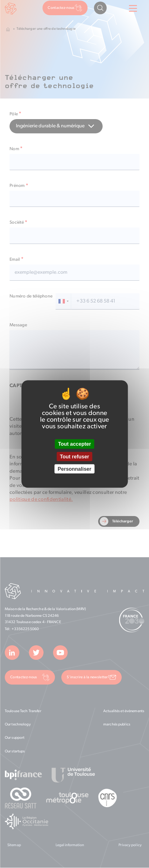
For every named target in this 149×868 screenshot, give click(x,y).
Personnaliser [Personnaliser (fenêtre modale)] (75, 469)
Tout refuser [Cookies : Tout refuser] (74, 456)
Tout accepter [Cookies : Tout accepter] (75, 444)
